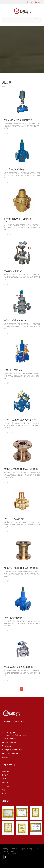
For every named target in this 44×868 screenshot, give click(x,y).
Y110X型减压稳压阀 (13, 617)
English (38, 2)
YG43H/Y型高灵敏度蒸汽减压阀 (19, 667)
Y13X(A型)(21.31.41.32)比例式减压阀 (21, 568)
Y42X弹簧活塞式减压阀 (14, 169)
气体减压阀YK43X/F (13, 271)
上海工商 (4, 857)
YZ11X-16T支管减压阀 (14, 519)
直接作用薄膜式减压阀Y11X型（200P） (18, 220)
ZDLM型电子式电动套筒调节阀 (18, 120)
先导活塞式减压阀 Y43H (15, 320)
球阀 (3, 790)
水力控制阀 (6, 786)
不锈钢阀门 (6, 782)
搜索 (29, 2)
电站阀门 (5, 775)
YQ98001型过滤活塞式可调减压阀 (20, 419)
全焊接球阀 (6, 771)
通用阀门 (5, 794)
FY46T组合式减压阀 (13, 370)
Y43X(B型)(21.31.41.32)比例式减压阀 (21, 469)
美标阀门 (5, 779)
